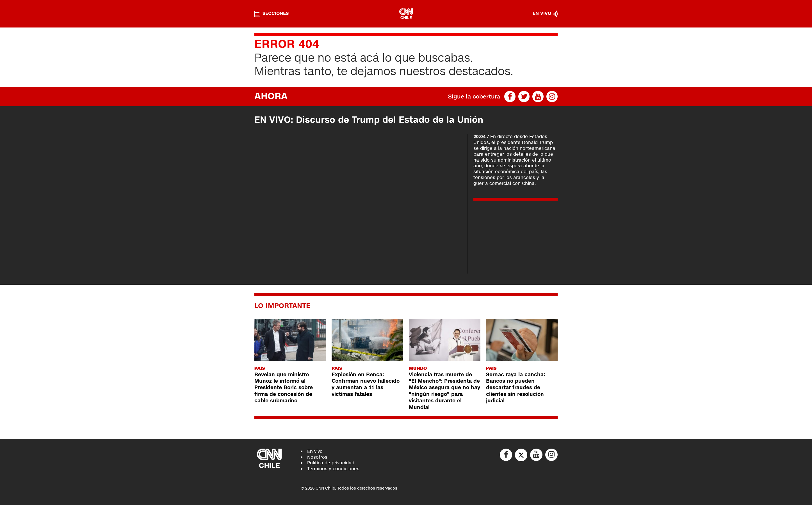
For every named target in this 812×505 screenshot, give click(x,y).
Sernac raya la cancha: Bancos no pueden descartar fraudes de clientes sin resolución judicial (516, 388)
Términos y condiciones (333, 469)
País (260, 368)
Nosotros (317, 457)
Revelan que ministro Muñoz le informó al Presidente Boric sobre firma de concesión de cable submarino (284, 388)
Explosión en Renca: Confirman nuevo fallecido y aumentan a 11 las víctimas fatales (366, 384)
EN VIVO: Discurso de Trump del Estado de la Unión (372, 120)
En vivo (315, 451)
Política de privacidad (331, 463)
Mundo (418, 368)
